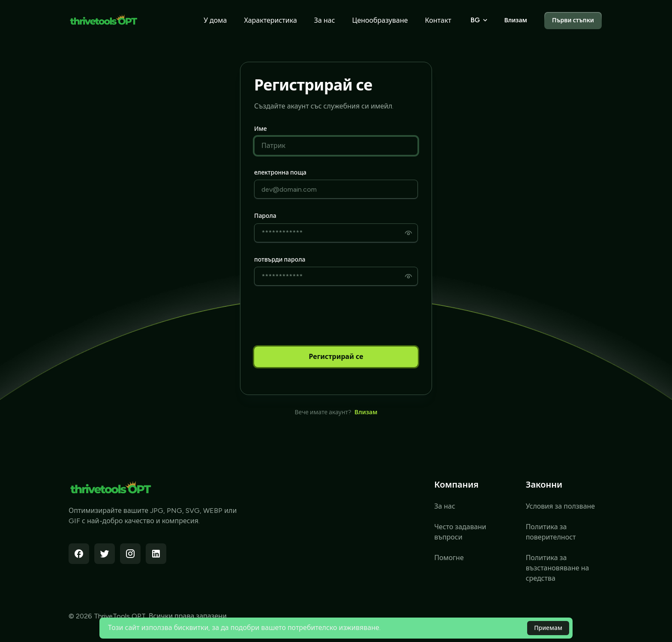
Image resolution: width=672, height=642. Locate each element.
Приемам (548, 628)
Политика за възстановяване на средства (558, 568)
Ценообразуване (380, 20)
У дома (215, 20)
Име (261, 129)
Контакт (438, 20)
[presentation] (319, 316)
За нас (325, 20)
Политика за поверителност (551, 532)
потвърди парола (280, 260)
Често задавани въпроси (460, 532)
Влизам (515, 20)
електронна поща (280, 173)
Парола (265, 216)
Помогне (449, 558)
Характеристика (270, 20)
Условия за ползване (561, 506)
